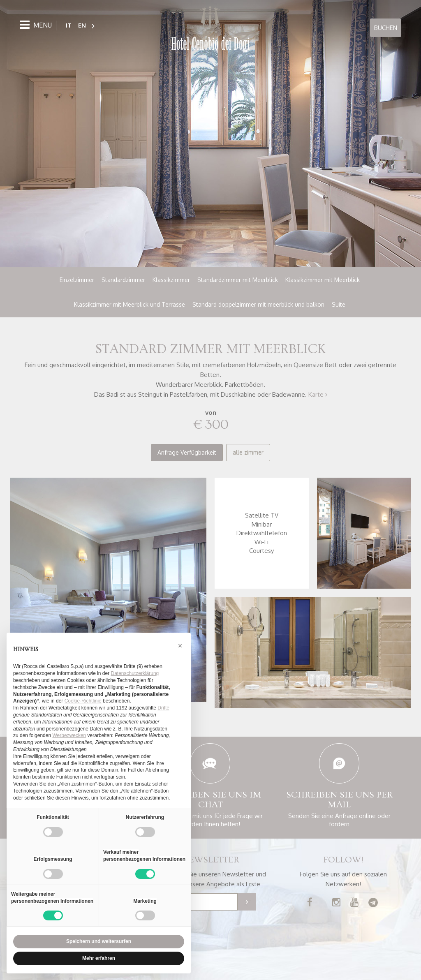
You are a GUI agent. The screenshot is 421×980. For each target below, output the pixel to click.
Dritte (163, 708)
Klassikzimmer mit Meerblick (323, 280)
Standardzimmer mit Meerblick (238, 280)
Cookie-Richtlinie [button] (83, 701)
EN (82, 25)
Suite (339, 304)
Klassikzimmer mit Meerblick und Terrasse (130, 304)
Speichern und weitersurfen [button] (99, 941)
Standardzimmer (123, 280)
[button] (180, 646)
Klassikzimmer (171, 280)
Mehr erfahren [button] (99, 958)
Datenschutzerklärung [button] (135, 673)
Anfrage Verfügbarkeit (187, 452)
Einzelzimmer (77, 280)
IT (69, 25)
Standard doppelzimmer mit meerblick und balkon (258, 304)
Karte (318, 394)
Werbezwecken (69, 735)
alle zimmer (248, 452)
